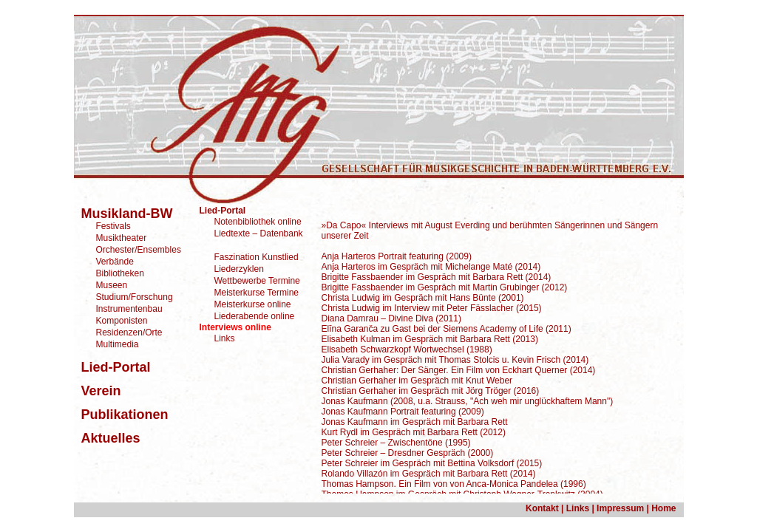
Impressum (619, 508)
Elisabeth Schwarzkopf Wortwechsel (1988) (407, 349)
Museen (112, 285)
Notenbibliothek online (258, 222)
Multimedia (118, 344)
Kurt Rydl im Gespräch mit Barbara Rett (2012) (414, 432)
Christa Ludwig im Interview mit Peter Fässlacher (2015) (432, 308)
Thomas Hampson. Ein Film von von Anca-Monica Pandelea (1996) (454, 484)
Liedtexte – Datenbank (259, 233)
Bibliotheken (120, 273)
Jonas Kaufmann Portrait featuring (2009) (403, 412)
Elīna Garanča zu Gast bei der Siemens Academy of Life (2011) (447, 329)
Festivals (113, 226)
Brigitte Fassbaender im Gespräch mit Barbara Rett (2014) (437, 277)
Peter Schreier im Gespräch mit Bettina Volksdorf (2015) (432, 463)
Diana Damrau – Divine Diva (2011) (391, 318)
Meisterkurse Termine (257, 293)
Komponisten (122, 321)
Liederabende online (255, 316)
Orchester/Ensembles (139, 250)
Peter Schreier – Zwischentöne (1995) (396, 443)
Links (225, 338)
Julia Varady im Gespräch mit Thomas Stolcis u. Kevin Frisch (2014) (455, 360)
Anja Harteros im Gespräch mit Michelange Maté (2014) (431, 267)
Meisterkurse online (253, 304)
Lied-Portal (223, 211)
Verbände (115, 262)
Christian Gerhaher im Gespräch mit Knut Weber (417, 381)
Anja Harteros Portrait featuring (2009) (397, 256)
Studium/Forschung (135, 297)
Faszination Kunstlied (257, 257)
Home (663, 508)
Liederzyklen (239, 269)
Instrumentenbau (129, 309)
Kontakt (542, 508)
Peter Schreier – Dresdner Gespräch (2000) (408, 453)
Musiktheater (122, 238)
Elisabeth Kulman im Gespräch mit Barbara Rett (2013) (430, 339)
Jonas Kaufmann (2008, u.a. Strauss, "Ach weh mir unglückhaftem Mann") (468, 401)
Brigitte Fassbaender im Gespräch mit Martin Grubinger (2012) (445, 287)
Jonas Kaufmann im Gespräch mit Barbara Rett (415, 422)
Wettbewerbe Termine (257, 281)
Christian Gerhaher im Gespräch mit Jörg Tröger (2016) (431, 391)
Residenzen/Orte (129, 332)
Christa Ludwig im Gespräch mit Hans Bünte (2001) (423, 298)
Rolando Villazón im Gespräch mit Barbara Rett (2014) (429, 474)
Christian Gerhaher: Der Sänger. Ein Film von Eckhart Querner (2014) (459, 370)
